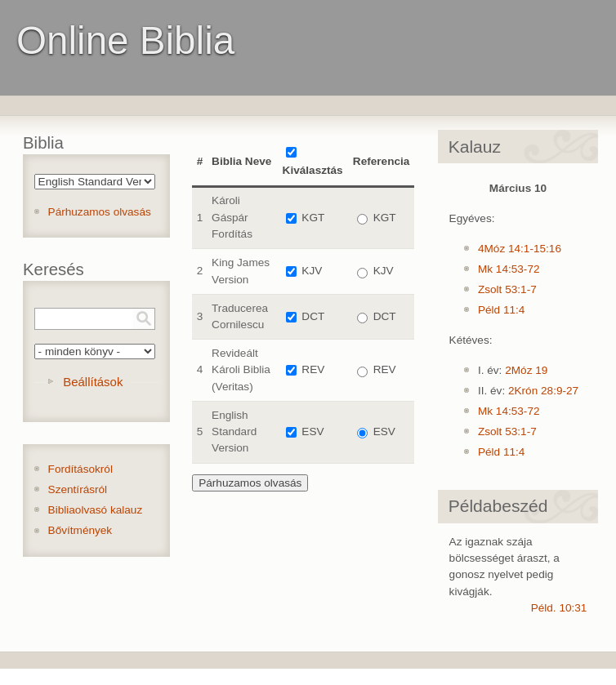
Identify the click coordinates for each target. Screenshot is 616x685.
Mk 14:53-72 (509, 269)
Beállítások (93, 382)
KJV (312, 271)
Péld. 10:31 (559, 608)
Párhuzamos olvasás (100, 212)
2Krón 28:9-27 (543, 391)
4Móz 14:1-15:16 (520, 249)
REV (313, 369)
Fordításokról (80, 469)
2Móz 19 (526, 370)
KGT (313, 218)
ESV (312, 431)
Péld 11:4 (501, 310)
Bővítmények (80, 530)
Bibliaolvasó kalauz (96, 510)
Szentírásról (78, 489)
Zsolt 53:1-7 (507, 289)
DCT (313, 316)
